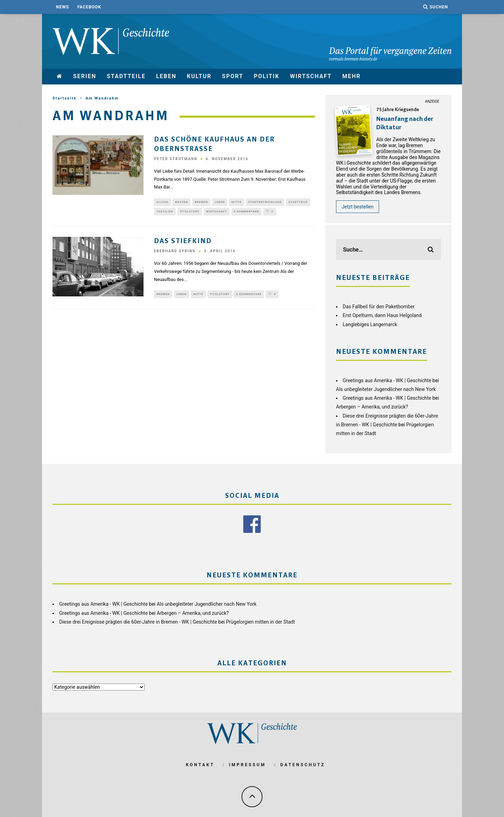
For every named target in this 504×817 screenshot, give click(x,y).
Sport (233, 76)
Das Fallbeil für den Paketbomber (379, 307)
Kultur (199, 76)
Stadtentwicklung (265, 202)
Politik (267, 76)
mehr (352, 76)
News (62, 7)
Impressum (247, 764)
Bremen (201, 202)
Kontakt (200, 764)
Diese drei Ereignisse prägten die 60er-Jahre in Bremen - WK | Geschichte (138, 621)
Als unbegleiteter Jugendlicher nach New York (386, 389)
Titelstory (190, 212)
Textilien (165, 212)
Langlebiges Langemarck (370, 324)
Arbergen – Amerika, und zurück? (372, 407)
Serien (85, 76)
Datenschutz (303, 764)
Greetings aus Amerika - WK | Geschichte (387, 380)
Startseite (65, 98)
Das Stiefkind (183, 242)
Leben (166, 76)
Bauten (181, 202)
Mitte (236, 202)
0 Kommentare (247, 212)
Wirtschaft (311, 76)
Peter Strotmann (176, 159)
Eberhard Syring (175, 252)
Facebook (89, 7)
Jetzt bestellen (358, 207)
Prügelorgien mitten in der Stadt (261, 621)
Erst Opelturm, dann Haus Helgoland (382, 315)
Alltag (162, 202)
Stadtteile (126, 76)
